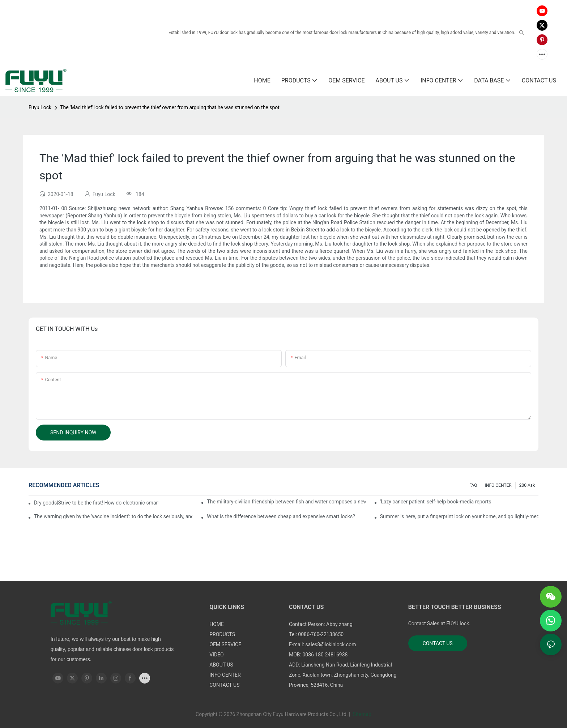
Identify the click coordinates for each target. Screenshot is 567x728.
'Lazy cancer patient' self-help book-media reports (436, 502)
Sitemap (361, 714)
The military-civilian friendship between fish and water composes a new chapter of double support (286, 502)
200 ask (527, 485)
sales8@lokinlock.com (331, 644)
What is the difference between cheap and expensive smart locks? (281, 516)
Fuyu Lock (40, 107)
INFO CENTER (498, 485)
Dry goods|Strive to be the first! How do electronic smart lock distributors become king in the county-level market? (96, 503)
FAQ (473, 485)
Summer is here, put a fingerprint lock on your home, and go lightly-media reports (459, 516)
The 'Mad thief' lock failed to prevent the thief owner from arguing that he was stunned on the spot (170, 107)
